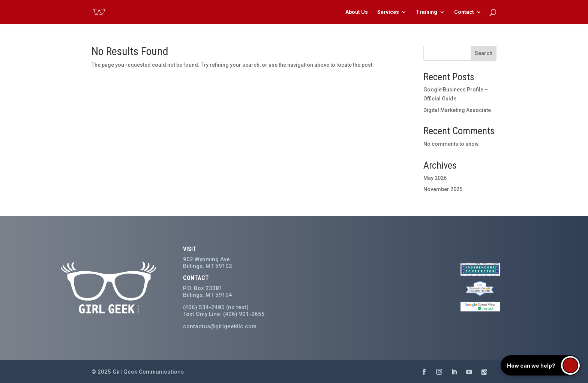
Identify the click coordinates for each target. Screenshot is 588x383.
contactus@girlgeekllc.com (220, 326)
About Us (357, 12)
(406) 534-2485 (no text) (216, 307)
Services (388, 12)
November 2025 (443, 189)
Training (427, 12)
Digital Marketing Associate (457, 110)
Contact (464, 12)
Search (484, 53)
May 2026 (435, 178)
